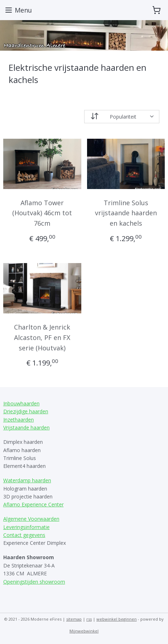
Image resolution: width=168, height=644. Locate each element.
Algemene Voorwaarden (31, 519)
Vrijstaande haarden (26, 427)
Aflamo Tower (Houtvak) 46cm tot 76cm (42, 213)
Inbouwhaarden (21, 403)
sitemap (74, 619)
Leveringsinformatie (26, 527)
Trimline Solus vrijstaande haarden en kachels (126, 213)
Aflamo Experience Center (33, 504)
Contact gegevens (24, 535)
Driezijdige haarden (26, 411)
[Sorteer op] (122, 116)
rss (89, 619)
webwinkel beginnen (117, 619)
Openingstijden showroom (34, 582)
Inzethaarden (19, 420)
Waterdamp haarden (27, 480)
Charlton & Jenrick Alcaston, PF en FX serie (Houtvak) (42, 337)
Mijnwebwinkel (84, 631)
